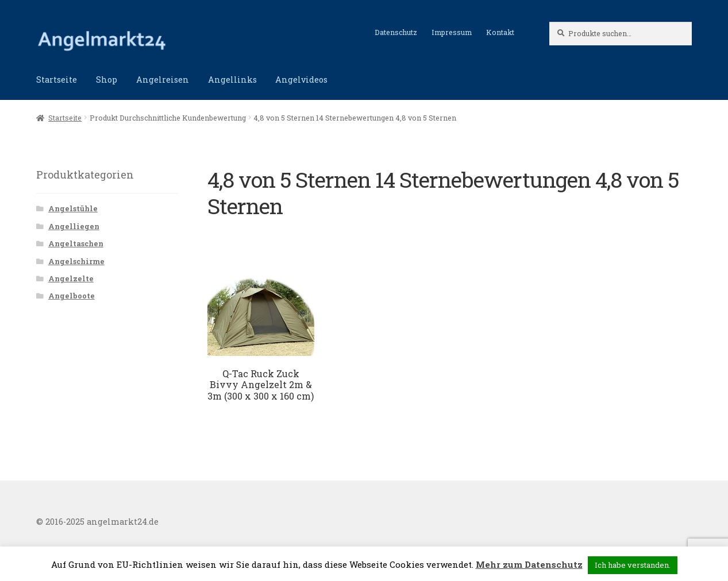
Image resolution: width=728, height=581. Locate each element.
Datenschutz (396, 32)
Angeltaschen (76, 243)
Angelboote (72, 296)
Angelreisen (163, 80)
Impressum (452, 32)
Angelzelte (71, 278)
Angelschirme (76, 261)
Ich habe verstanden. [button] (633, 565)
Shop (107, 80)
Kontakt (500, 32)
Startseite (57, 80)
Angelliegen (74, 226)
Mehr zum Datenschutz (529, 564)
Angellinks (232, 80)
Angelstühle (73, 208)
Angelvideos (301, 80)
